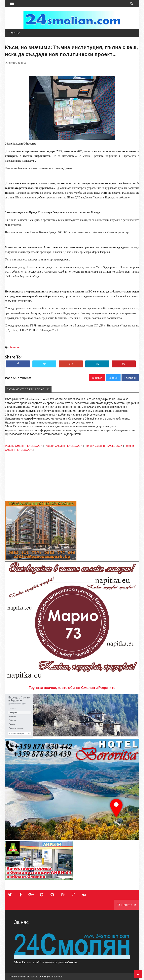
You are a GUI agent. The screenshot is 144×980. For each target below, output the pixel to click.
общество (15, 347)
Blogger (97, 378)
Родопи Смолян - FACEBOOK (24, 446)
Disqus (113, 378)
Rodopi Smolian (18, 977)
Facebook (130, 378)
